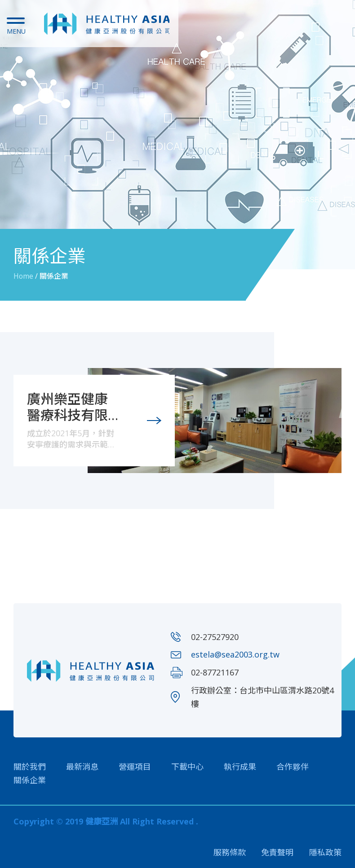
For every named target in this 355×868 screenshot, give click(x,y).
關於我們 (30, 766)
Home (24, 276)
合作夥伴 (293, 766)
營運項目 (135, 766)
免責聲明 (277, 852)
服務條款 (229, 852)
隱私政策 (325, 852)
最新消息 (82, 766)
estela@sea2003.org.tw (235, 654)
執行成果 (240, 766)
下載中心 (187, 766)
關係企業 (30, 780)
